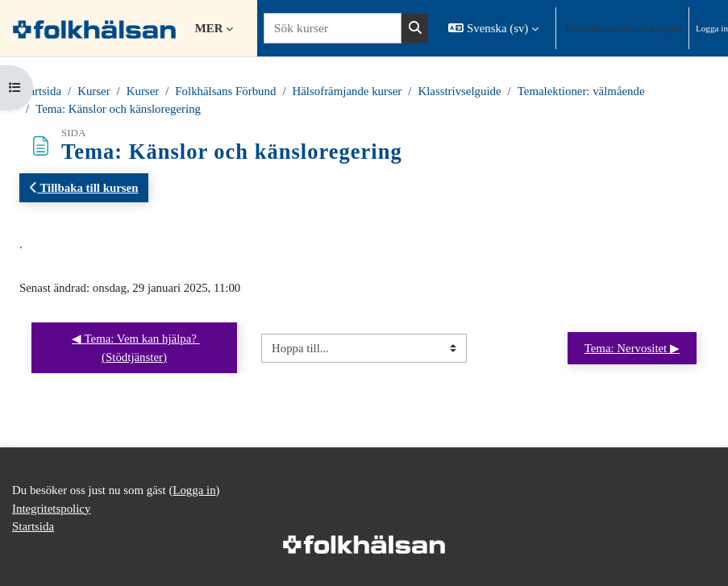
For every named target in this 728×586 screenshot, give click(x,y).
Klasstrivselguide (459, 91)
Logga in (712, 28)
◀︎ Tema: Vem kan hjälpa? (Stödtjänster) (136, 347)
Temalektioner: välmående (581, 91)
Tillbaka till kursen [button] (84, 188)
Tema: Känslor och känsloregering (118, 109)
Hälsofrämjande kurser (347, 91)
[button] (493, 28)
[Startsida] (94, 29)
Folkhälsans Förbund (225, 91)
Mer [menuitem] (209, 28)
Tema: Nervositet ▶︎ (632, 348)
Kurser (94, 91)
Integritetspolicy (51, 509)
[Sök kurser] (333, 28)
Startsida (40, 91)
